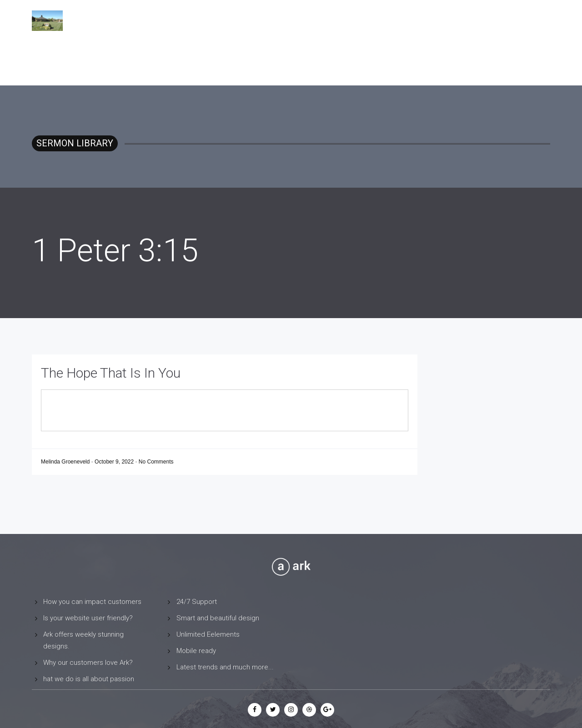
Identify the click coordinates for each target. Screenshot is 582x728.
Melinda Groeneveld (66, 462)
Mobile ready (196, 651)
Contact (492, 20)
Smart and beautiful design (218, 618)
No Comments (156, 462)
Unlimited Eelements (208, 634)
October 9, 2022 (115, 462)
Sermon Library (438, 20)
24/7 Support (197, 602)
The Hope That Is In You (111, 373)
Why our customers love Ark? (88, 663)
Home (390, 20)
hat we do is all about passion (89, 679)
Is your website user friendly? (88, 618)
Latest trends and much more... (225, 667)
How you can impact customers (92, 602)
